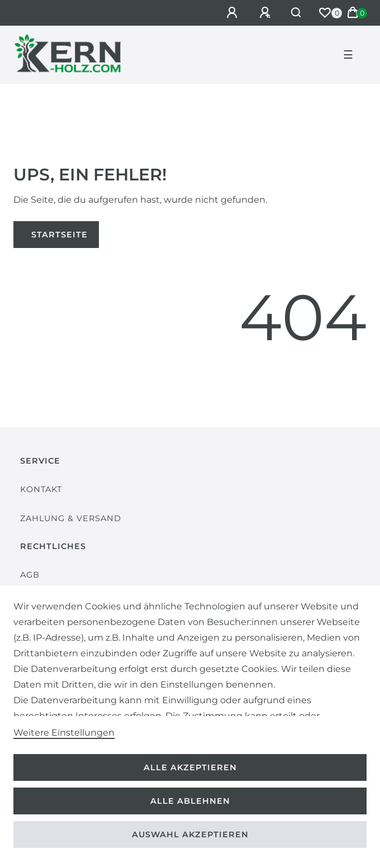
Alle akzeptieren (190, 767)
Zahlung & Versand (71, 518)
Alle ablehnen (190, 801)
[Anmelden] (234, 13)
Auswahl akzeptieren (190, 834)
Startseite (60, 235)
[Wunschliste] (325, 13)
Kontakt (41, 489)
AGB (30, 575)
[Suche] (296, 13)
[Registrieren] (267, 13)
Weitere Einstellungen (64, 733)
